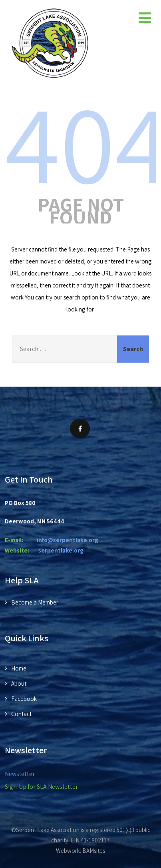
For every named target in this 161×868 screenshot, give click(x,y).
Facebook (24, 699)
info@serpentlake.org (68, 540)
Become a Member (35, 602)
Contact (21, 714)
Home (19, 668)
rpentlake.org (61, 550)
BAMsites (94, 851)
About (19, 683)
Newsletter (20, 774)
